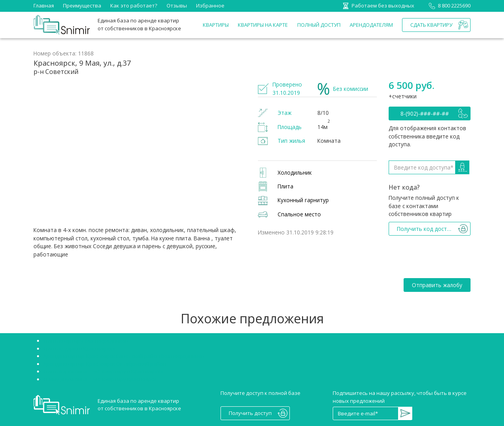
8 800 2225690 (448, 6)
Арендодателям (371, 25)
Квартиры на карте (263, 25)
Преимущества (82, 6)
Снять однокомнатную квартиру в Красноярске (104, 371)
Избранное (210, 6)
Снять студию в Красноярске (80, 349)
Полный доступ (319, 25)
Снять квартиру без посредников (86, 341)
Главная (44, 6)
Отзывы (177, 6)
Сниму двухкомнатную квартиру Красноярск (100, 379)
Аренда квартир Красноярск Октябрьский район (105, 364)
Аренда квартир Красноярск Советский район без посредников (124, 356)
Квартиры (216, 25)
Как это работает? (134, 6)
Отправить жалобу (437, 285)
